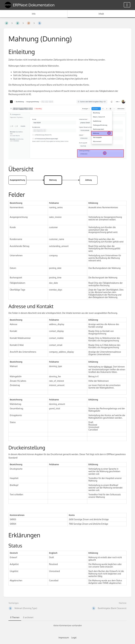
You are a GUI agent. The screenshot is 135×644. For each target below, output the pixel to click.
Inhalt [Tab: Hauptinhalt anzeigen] (101, 14)
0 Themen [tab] (15, 617)
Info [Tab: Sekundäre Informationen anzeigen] (34, 14)
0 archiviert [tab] (28, 617)
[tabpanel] (67, 625)
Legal (74, 638)
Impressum (64, 638)
